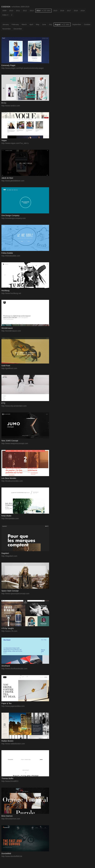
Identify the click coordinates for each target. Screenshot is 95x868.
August (62, 24)
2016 (62, 11)
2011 (18, 11)
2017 (69, 11)
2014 (43, 11)
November (7, 29)
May (38, 24)
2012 (25, 11)
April (31, 24)
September (77, 24)
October (87, 24)
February (15, 24)
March (24, 24)
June (44, 24)
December (18, 29)
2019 (83, 11)
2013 (32, 11)
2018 (76, 11)
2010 (11, 11)
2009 (4, 11)
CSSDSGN (6, 7)
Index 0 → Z (7, 15)
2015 (55, 11)
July (50, 24)
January (6, 24)
